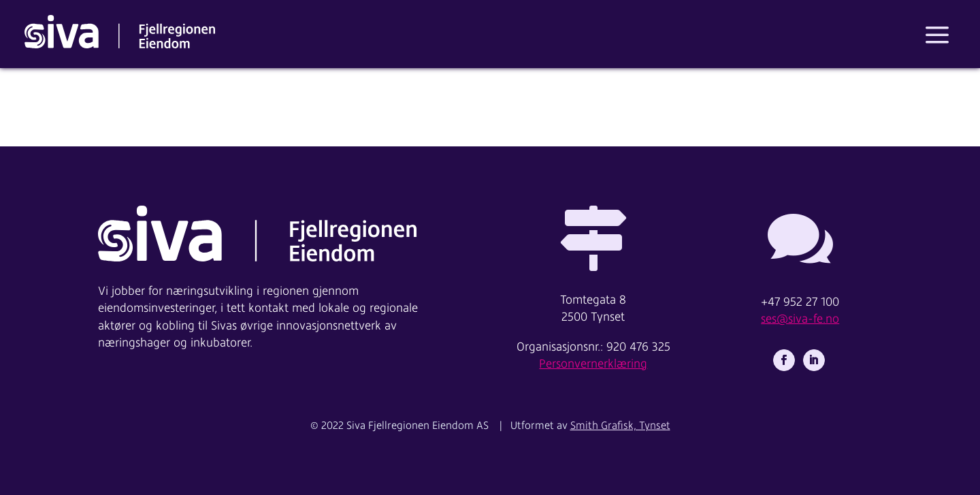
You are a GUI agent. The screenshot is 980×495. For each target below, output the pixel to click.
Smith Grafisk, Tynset (620, 426)
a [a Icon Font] (937, 35)
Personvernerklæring (593, 364)
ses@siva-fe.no (800, 319)
